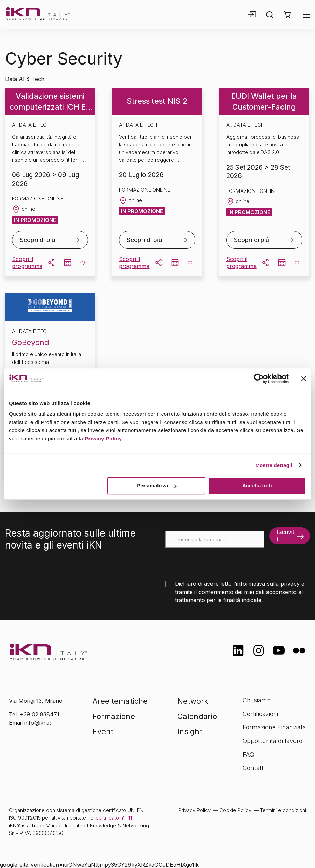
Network (193, 701)
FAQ (248, 755)
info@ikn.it (38, 723)
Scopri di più (37, 240)
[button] (287, 15)
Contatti (254, 768)
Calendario (197, 716)
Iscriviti (285, 536)
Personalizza (157, 486)
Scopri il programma (27, 262)
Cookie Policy (235, 810)
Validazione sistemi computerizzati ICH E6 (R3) (50, 102)
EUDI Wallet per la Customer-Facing (264, 101)
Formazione (114, 716)
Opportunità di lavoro (272, 741)
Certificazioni (260, 714)
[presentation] (217, 561)
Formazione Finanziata (274, 727)
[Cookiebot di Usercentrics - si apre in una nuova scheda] (259, 379)
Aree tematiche (120, 701)
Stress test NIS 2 (157, 101)
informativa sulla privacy (268, 584)
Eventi (104, 731)
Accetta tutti (257, 486)
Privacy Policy (103, 438)
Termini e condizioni (283, 810)
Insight (190, 731)
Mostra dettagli (274, 465)
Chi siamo (257, 700)
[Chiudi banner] (304, 379)
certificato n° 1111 (115, 818)
